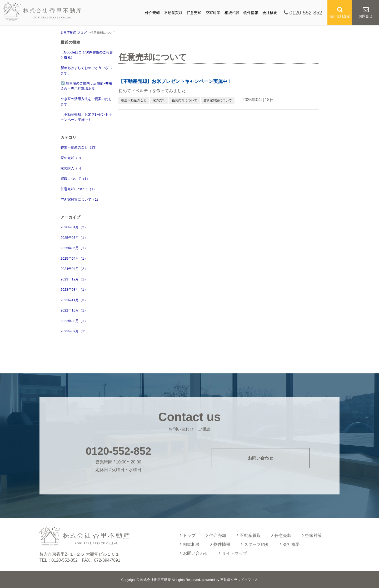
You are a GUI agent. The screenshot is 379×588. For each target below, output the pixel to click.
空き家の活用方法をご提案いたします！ (86, 102)
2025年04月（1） (74, 258)
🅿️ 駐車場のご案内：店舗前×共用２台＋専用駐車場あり (86, 86)
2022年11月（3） (74, 300)
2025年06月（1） (74, 248)
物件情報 (251, 13)
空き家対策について (218, 100)
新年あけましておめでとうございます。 (86, 70)
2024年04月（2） (74, 269)
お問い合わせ (261, 458)
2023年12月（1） (74, 279)
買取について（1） (75, 179)
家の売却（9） (72, 158)
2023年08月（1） (74, 290)
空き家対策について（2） (80, 199)
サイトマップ (233, 553)
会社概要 (270, 13)
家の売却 (159, 100)
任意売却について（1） (79, 189)
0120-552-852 (303, 13)
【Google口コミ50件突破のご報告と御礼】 (87, 55)
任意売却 (194, 13)
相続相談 (232, 13)
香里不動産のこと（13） (79, 147)
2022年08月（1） (74, 321)
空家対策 (213, 13)
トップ (188, 535)
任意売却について (184, 100)
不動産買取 (173, 13)
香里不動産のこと (134, 100)
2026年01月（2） (74, 227)
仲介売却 (152, 13)
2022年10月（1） (74, 310)
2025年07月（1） (74, 238)
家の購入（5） (72, 168)
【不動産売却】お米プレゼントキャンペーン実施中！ (86, 117)
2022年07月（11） (75, 331)
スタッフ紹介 (255, 544)
